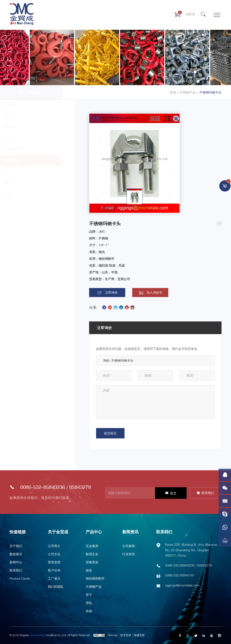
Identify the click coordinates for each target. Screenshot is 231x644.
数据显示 (16, 554)
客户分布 (54, 570)
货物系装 (23, 127)
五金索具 (23, 105)
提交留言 (110, 433)
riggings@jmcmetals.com (182, 585)
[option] (134, 163)
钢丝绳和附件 (26, 149)
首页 (173, 92)
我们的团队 (56, 587)
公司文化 (54, 554)
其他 (19, 193)
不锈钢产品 (187, 92)
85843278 (80, 487)
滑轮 (19, 182)
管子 (19, 171)
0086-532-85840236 (43, 487)
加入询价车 (155, 293)
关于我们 (16, 546)
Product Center (20, 578)
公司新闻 (129, 546)
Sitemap (112, 635)
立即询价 (111, 293)
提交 (173, 493)
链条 (19, 138)
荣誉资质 (54, 562)
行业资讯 (129, 554)
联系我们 (208, 493)
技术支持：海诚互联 (132, 635)
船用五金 (23, 116)
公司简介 (54, 546)
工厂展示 (54, 578)
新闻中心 (16, 562)
